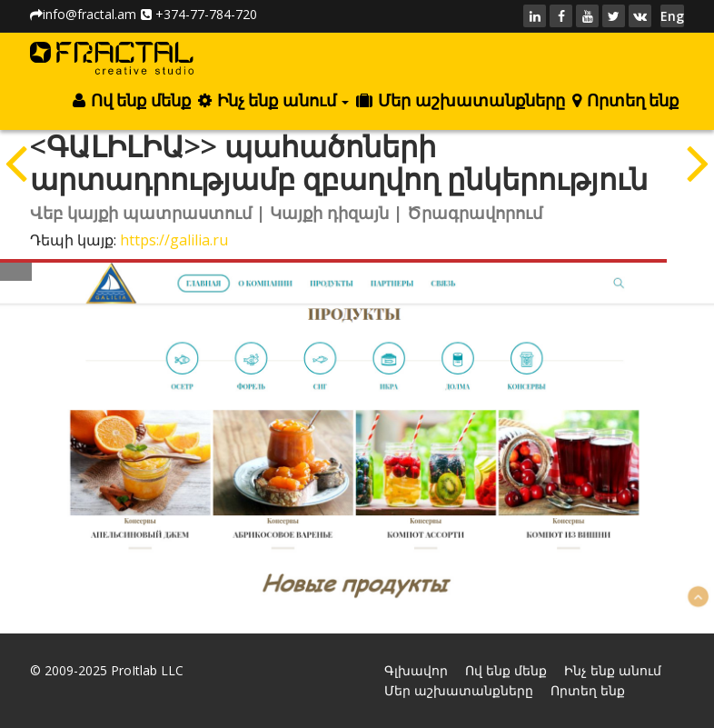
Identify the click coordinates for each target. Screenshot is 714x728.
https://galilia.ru (174, 240)
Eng (672, 16)
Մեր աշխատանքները (460, 101)
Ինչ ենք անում (273, 101)
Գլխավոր (416, 670)
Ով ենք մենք (131, 101)
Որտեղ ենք (625, 101)
